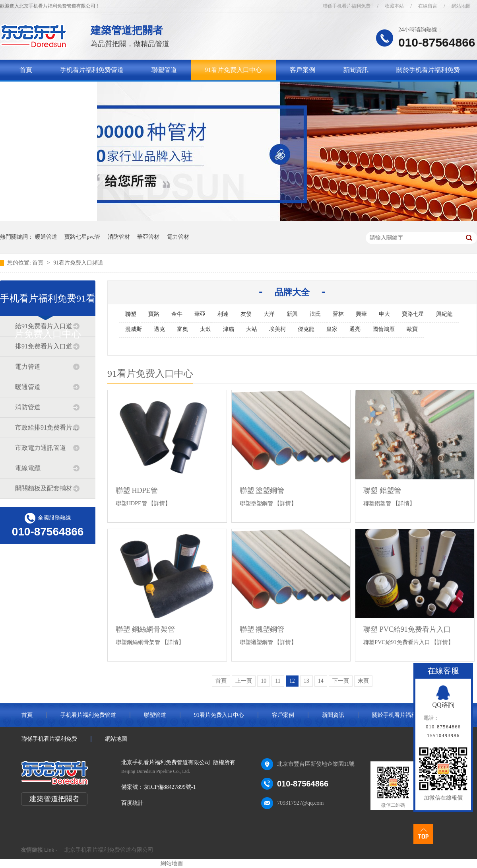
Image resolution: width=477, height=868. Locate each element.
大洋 (269, 314)
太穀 (206, 329)
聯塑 (131, 314)
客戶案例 (302, 70)
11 (278, 681)
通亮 (355, 329)
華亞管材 (148, 237)
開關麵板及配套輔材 (44, 488)
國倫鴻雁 (384, 329)
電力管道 (28, 367)
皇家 (332, 329)
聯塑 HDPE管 (137, 490)
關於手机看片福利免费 (428, 70)
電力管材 (178, 237)
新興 (292, 314)
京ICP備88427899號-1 (170, 787)
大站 (252, 329)
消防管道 (28, 407)
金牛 (177, 314)
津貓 (229, 329)
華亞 (200, 314)
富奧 (182, 329)
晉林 (338, 314)
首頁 (26, 70)
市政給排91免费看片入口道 (47, 427)
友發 (246, 314)
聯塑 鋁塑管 (382, 490)
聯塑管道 (164, 70)
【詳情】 (159, 503)
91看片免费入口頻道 (78, 263)
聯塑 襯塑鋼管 (262, 629)
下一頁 (341, 681)
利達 (223, 314)
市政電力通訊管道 (41, 448)
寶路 (154, 314)
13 (306, 681)
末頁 (363, 681)
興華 (361, 314)
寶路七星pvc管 (82, 237)
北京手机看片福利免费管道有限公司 (109, 850)
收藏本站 (394, 6)
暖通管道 (46, 237)
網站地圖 (461, 6)
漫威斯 (134, 329)
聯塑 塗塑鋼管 (262, 490)
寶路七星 (413, 314)
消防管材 (119, 237)
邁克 (159, 329)
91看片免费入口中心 (233, 70)
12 (292, 681)
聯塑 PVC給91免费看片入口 (407, 629)
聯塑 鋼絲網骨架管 (145, 629)
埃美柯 (277, 329)
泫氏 (315, 314)
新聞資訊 (356, 70)
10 (264, 681)
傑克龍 (306, 329)
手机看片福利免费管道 (92, 70)
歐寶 (412, 329)
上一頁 (244, 681)
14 (321, 681)
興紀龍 (444, 314)
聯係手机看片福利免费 (347, 6)
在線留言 (428, 6)
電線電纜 (28, 468)
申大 (384, 314)
